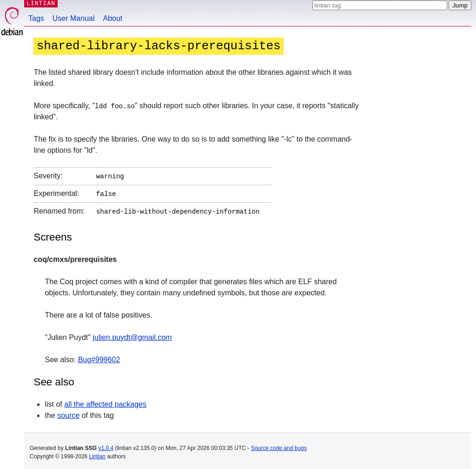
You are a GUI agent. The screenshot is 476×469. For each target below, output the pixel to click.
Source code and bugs (279, 445)
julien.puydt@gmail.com (132, 334)
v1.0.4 (106, 445)
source (68, 412)
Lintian (97, 453)
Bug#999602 (99, 356)
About (113, 18)
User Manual (74, 18)
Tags (36, 18)
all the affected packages (105, 401)
